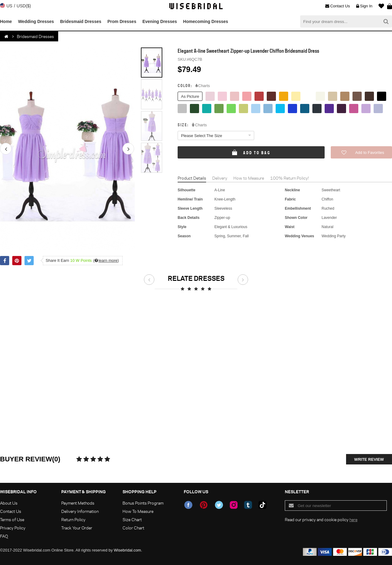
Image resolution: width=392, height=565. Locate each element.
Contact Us (337, 6)
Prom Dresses (122, 21)
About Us (9, 503)
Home (6, 21)
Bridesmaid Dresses (81, 21)
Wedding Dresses (36, 21)
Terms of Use (12, 519)
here (353, 519)
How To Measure (138, 511)
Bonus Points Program (143, 503)
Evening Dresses (160, 21)
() (106, 260)
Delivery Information (80, 511)
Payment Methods (78, 503)
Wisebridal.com (128, 550)
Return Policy (73, 519)
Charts (203, 86)
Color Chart (133, 528)
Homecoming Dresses (206, 21)
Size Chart (132, 519)
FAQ (4, 536)
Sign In (364, 6)
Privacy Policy (13, 528)
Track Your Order (77, 528)
